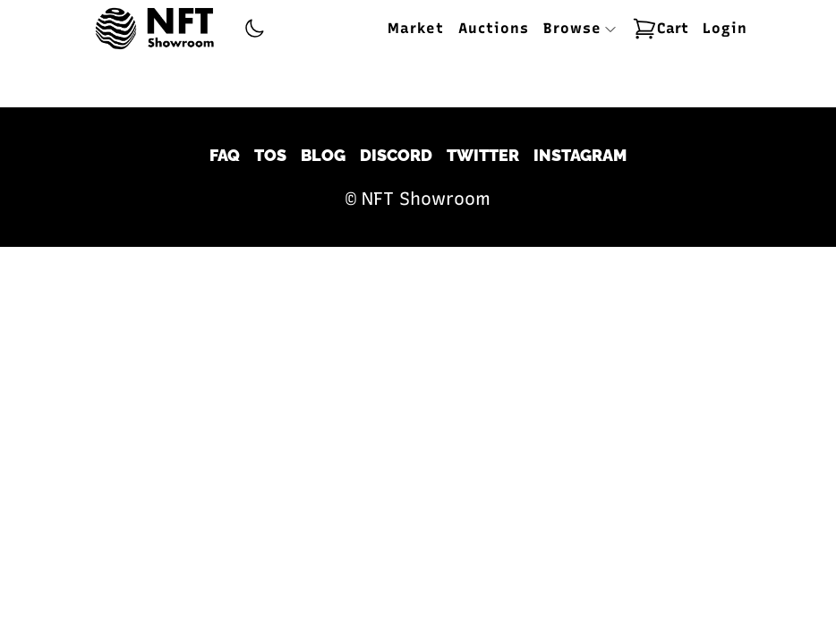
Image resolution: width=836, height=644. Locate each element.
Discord (396, 155)
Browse (580, 28)
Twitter (483, 155)
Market (416, 28)
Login (725, 28)
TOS (270, 155)
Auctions (494, 28)
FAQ (225, 155)
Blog (323, 155)
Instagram (580, 155)
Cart (660, 29)
